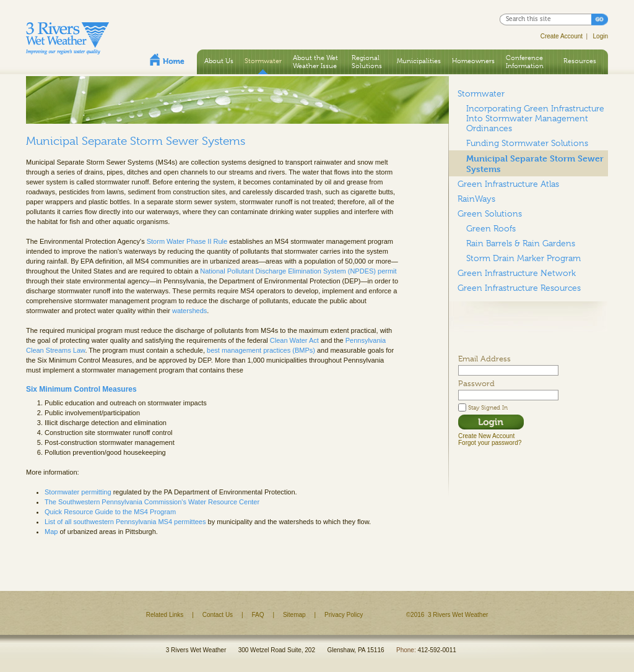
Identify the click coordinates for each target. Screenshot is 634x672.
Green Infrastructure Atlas (508, 184)
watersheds (189, 311)
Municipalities (419, 61)
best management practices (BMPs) (261, 350)
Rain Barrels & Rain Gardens (521, 243)
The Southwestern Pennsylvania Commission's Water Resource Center (152, 502)
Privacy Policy (344, 615)
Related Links (165, 615)
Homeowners (473, 61)
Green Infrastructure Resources (519, 288)
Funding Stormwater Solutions (527, 143)
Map (51, 532)
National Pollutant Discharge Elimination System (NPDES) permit (298, 271)
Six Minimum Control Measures (81, 389)
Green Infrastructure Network (517, 273)
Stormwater (263, 61)
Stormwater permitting (78, 492)
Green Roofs (491, 228)
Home (167, 59)
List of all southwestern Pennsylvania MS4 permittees (125, 522)
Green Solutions (490, 213)
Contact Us (218, 615)
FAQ (258, 615)
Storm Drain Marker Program (523, 258)
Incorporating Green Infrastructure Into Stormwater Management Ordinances (535, 118)
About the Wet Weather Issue (315, 62)
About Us (219, 61)
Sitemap (294, 615)
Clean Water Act (294, 340)
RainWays (476, 199)
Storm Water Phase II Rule (187, 241)
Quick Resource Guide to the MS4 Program (110, 512)
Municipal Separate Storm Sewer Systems (535, 163)
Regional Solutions (367, 62)
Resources (580, 61)
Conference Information (525, 62)
